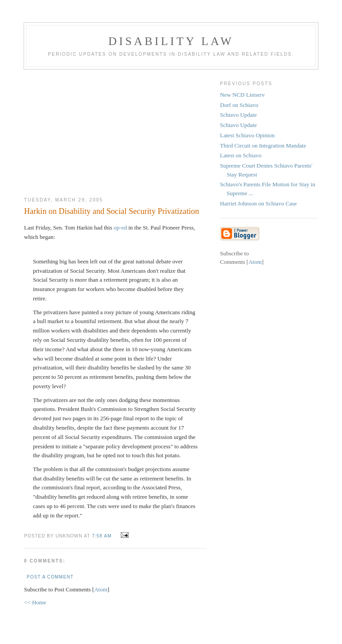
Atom (101, 589)
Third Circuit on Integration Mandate (263, 146)
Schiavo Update (238, 115)
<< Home (35, 602)
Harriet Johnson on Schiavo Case (259, 203)
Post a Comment (50, 577)
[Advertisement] (115, 130)
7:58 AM (102, 536)
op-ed (120, 228)
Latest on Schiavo (241, 155)
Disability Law (171, 41)
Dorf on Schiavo (239, 105)
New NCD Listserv (242, 95)
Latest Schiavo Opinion (247, 135)
